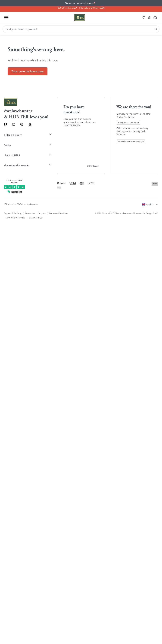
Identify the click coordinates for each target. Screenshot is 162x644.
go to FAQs (93, 153)
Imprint (42, 201)
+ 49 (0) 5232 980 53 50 (128, 119)
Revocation (30, 201)
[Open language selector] (150, 192)
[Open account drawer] (148, 18)
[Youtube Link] (37, 121)
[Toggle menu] (6, 18)
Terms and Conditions (59, 201)
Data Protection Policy (16, 206)
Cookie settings (35, 206)
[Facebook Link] (6, 121)
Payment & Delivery (12, 201)
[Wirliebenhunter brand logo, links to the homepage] (75, 18)
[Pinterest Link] (27, 121)
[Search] (81, 29)
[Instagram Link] (17, 121)
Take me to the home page (28, 68)
